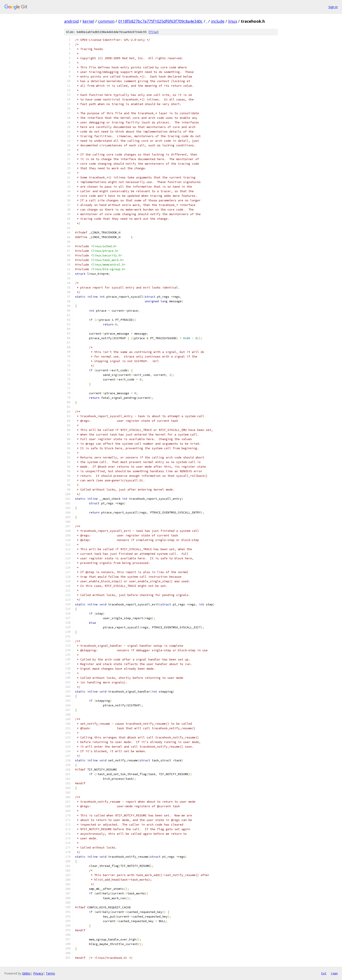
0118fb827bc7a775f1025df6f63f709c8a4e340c (160, 21)
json (334, 973)
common (106, 21)
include (218, 21)
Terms (50, 973)
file (154, 32)
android (71, 21)
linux (233, 21)
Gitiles (26, 973)
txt (324, 973)
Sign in (333, 7)
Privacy (38, 973)
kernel (88, 21)
